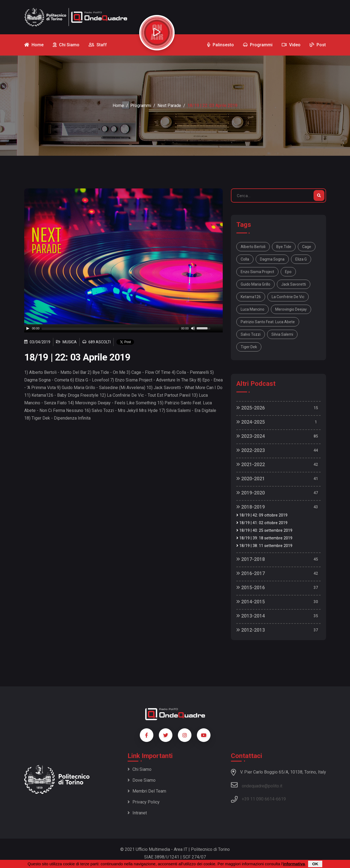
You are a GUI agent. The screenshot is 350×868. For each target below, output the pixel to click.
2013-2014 (251, 616)
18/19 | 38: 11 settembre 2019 (264, 546)
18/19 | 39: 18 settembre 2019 (264, 538)
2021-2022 (251, 464)
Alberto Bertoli (253, 247)
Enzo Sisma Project (257, 272)
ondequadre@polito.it (257, 785)
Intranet (137, 813)
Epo (288, 272)
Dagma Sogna (272, 259)
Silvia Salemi (282, 334)
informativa (294, 864)
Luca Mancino (253, 309)
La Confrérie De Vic (288, 297)
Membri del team (147, 791)
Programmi (141, 106)
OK (315, 864)
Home (118, 106)
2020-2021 (251, 479)
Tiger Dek (249, 347)
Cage (307, 247)
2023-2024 (251, 436)
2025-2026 (251, 408)
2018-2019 (251, 507)
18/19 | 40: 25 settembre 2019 (264, 531)
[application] (123, 328)
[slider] (110, 328)
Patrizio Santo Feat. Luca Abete (268, 322)
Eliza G (301, 259)
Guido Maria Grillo (255, 284)
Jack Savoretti (294, 284)
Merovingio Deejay (291, 309)
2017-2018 (251, 559)
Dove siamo (142, 780)
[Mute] (193, 328)
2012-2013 (251, 630)
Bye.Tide (284, 247)
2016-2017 (251, 573)
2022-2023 (251, 450)
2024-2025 (251, 422)
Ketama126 (251, 297)
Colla (245, 259)
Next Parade (169, 106)
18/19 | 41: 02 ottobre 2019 (262, 523)
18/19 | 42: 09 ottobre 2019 (262, 515)
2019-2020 (251, 493)
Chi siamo (140, 769)
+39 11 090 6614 (258, 799)
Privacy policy (144, 802)
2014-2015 (251, 602)
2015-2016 (251, 587)
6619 (281, 799)
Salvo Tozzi (251, 334)
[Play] (28, 328)
